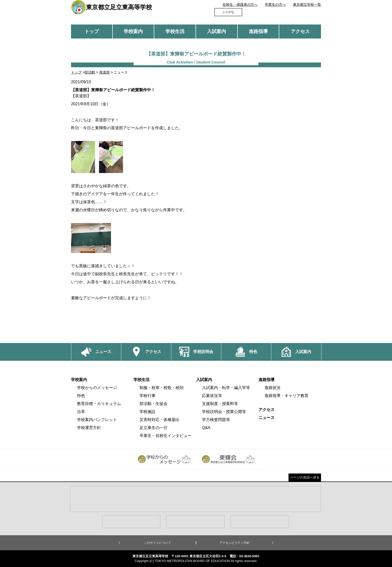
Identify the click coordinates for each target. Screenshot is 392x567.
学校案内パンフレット (97, 420)
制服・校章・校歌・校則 (161, 388)
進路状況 (272, 388)
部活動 (90, 72)
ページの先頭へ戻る (305, 477)
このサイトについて (157, 543)
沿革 (81, 412)
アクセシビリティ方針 (234, 543)
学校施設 (147, 412)
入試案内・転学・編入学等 (226, 388)
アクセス (300, 31)
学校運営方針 (89, 428)
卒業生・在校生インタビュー (165, 436)
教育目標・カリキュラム (99, 404)
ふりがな (228, 12)
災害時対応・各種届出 (159, 420)
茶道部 (104, 72)
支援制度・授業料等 (220, 404)
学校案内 (133, 31)
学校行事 (147, 396)
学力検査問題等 (216, 420)
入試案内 (216, 31)
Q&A (206, 428)
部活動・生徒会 (153, 404)
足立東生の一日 (153, 428)
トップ (92, 31)
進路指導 (258, 31)
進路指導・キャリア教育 (286, 396)
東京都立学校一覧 (307, 4)
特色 (81, 396)
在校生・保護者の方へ (240, 4)
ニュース (266, 418)
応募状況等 (212, 396)
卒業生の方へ (275, 4)
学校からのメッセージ (97, 388)
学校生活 (175, 31)
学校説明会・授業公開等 (224, 412)
